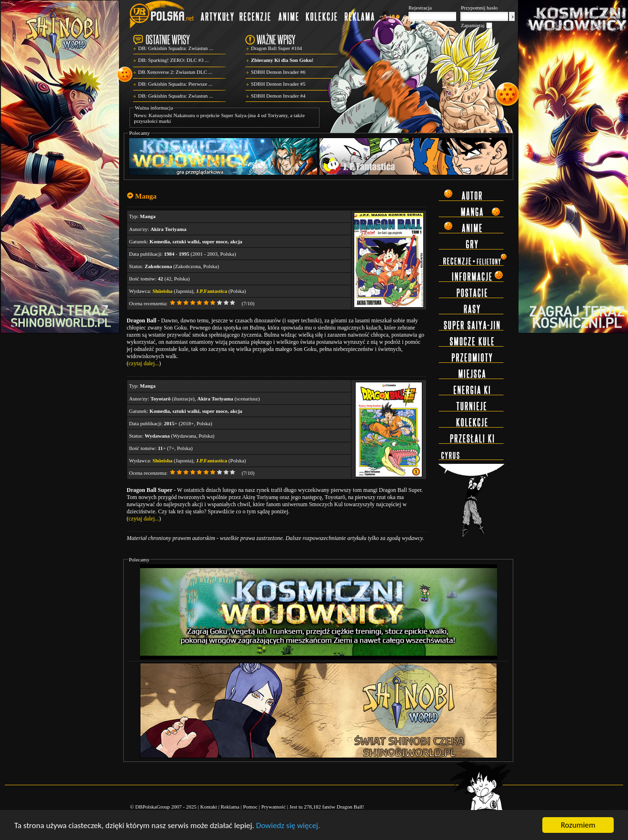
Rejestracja (420, 8)
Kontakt (208, 807)
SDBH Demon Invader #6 (278, 72)
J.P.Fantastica (212, 291)
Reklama (230, 807)
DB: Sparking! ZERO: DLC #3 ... (174, 60)
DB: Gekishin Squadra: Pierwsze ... (175, 84)
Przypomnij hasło (479, 8)
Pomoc (250, 807)
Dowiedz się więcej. (288, 825)
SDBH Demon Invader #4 (278, 96)
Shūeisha (162, 291)
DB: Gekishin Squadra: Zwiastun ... (175, 48)
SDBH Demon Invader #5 (278, 84)
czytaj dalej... (144, 363)
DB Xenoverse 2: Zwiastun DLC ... (175, 72)
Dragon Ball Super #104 (276, 48)
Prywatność (274, 807)
